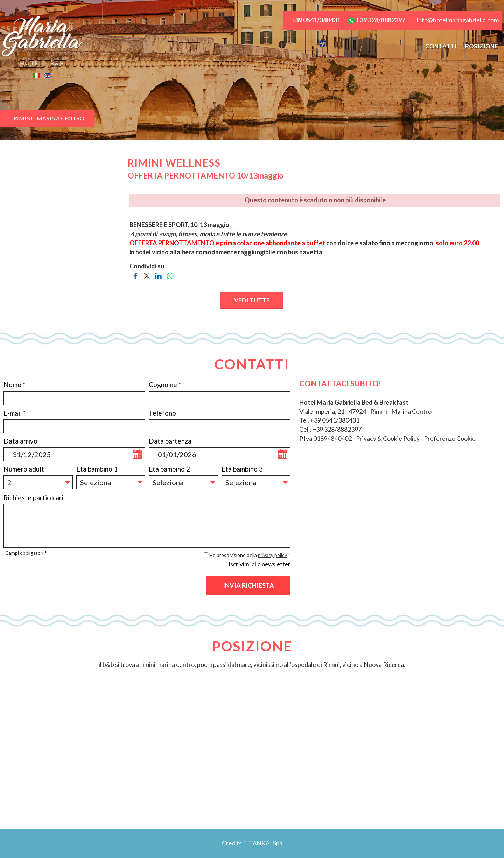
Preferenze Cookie (450, 438)
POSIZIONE (482, 46)
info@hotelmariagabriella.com (458, 20)
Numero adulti (25, 469)
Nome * (14, 385)
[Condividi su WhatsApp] (170, 275)
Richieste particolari (33, 498)
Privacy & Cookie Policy (388, 438)
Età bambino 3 (242, 469)
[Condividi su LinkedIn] (158, 275)
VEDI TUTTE (252, 300)
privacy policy (272, 555)
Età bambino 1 (97, 469)
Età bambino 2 (169, 469)
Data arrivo (20, 441)
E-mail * (15, 413)
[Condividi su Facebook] (135, 275)
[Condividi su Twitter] (147, 275)
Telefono (162, 413)
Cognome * (165, 385)
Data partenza (170, 441)
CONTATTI (441, 46)
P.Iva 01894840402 (325, 438)
